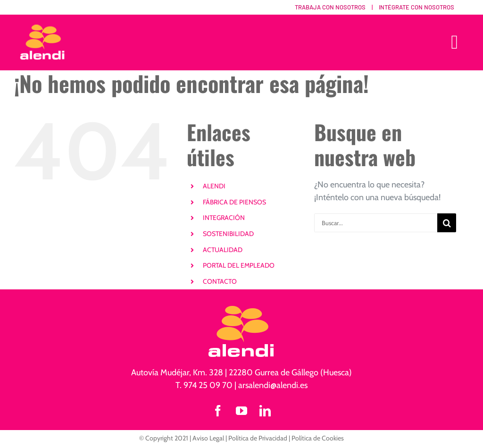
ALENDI (214, 186)
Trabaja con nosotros (330, 7)
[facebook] (218, 411)
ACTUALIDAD (223, 250)
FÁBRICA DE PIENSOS (234, 202)
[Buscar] (447, 223)
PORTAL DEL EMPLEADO (239, 265)
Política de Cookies (318, 438)
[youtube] (241, 411)
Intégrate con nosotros (416, 7)
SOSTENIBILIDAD (228, 234)
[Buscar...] (376, 223)
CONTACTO (220, 281)
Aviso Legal (208, 438)
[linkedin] (265, 411)
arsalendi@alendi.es (273, 385)
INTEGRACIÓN (224, 218)
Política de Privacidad (258, 438)
